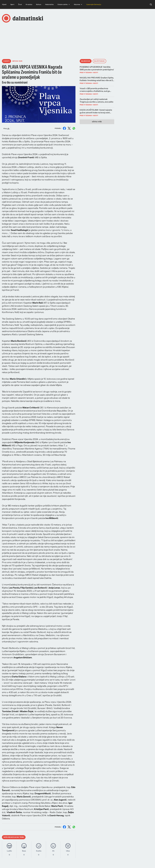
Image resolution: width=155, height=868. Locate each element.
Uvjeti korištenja (129, 862)
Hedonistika (49, 4)
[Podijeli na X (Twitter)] (69, 128)
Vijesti (4, 4)
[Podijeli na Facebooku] (64, 128)
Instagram (77, 862)
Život (20, 4)
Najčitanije (99, 61)
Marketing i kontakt (101, 862)
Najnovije (86, 61)
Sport (12, 4)
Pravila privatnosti (145, 862)
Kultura (39, 4)
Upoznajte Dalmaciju (94, 4)
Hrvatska (29, 4)
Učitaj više (97, 122)
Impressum (116, 862)
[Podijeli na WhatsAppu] (74, 128)
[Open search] (151, 4)
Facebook (87, 862)
